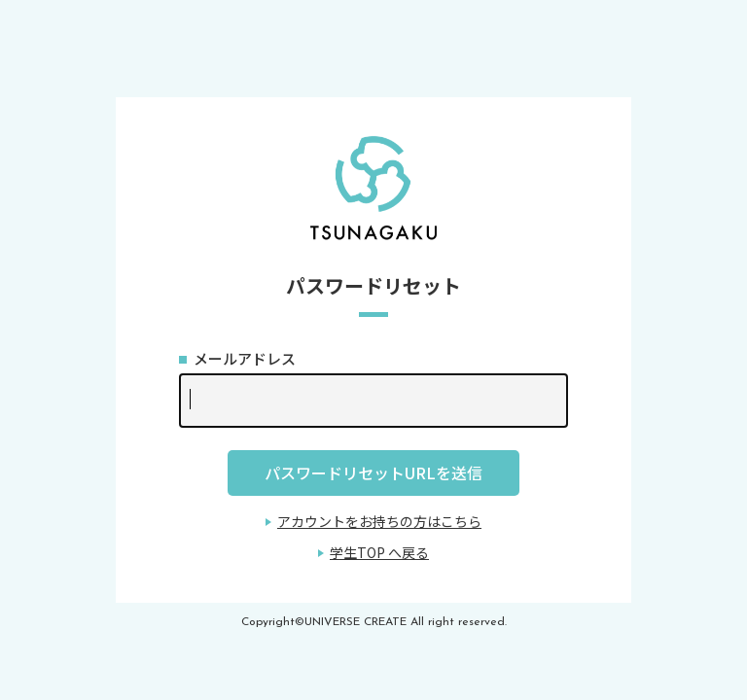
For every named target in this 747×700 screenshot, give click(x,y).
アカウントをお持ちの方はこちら (379, 521)
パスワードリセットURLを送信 (373, 472)
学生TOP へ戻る (379, 552)
